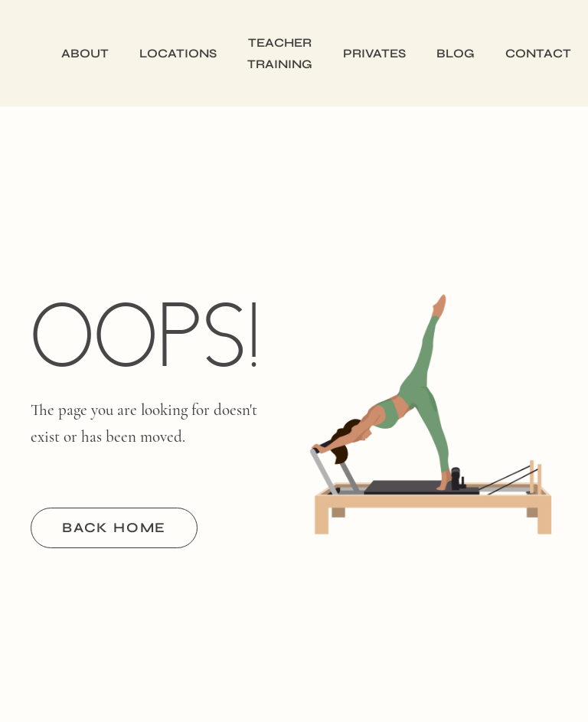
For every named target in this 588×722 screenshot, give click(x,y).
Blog (456, 53)
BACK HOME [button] (114, 528)
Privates (374, 53)
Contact (538, 53)
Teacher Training (280, 53)
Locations (178, 53)
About (85, 53)
